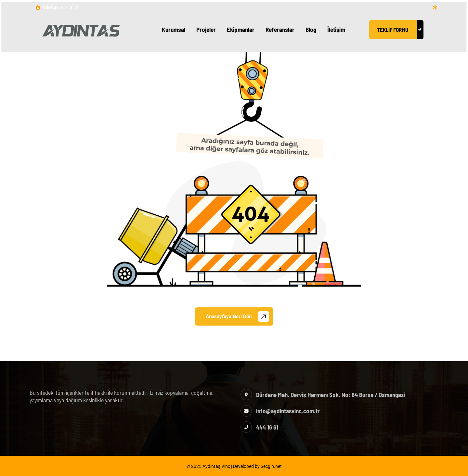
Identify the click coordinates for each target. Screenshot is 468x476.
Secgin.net (271, 466)
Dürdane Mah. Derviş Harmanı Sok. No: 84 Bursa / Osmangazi (331, 395)
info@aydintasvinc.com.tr (288, 411)
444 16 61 (70, 7)
